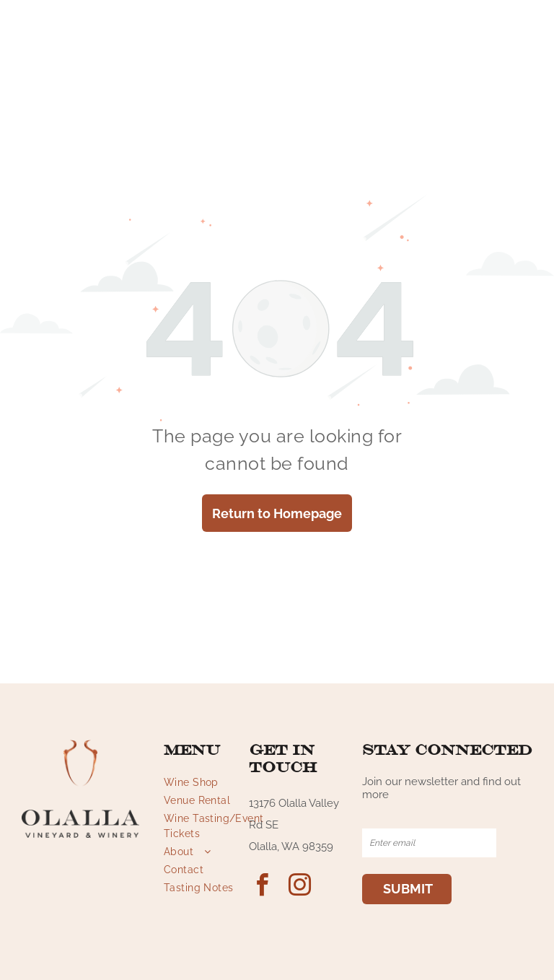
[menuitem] (216, 783)
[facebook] (262, 887)
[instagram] (299, 887)
